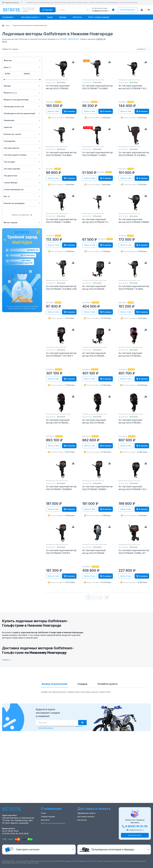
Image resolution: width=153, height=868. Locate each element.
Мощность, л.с (22, 93)
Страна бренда (22, 183)
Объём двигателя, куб (22, 107)
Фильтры (22, 60)
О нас (44, 813)
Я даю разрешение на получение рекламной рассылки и (61, 727)
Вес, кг (22, 196)
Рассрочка (82, 820)
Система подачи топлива (22, 155)
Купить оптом (84, 823)
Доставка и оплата (86, 817)
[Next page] (107, 598)
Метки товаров (22, 223)
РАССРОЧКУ (73, 39)
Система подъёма (22, 169)
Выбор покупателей (55, 684)
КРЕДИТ (63, 39)
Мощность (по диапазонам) (22, 100)
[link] (30, 26)
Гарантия (22, 127)
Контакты (45, 820)
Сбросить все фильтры (22, 215)
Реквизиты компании (50, 830)
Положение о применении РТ (54, 827)
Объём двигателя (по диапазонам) (22, 113)
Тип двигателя (22, 176)
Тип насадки (22, 162)
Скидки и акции (48, 817)
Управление (22, 120)
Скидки (82, 684)
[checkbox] (37, 726)
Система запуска (22, 148)
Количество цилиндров (22, 203)
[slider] (4, 80)
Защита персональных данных (91, 827)
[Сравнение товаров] (142, 10)
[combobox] (143, 49)
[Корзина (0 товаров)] (149, 10)
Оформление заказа (86, 813)
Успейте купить (108, 684)
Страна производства (22, 189)
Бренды (22, 86)
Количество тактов (22, 134)
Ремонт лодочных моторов (53, 823)
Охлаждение (22, 141)
